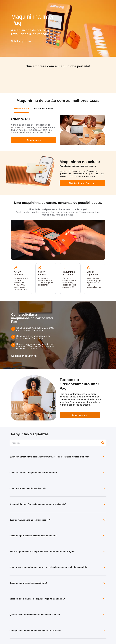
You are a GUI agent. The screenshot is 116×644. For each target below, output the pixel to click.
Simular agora (34, 140)
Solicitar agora (21, 41)
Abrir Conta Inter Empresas (82, 183)
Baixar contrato (80, 415)
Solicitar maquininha (26, 356)
